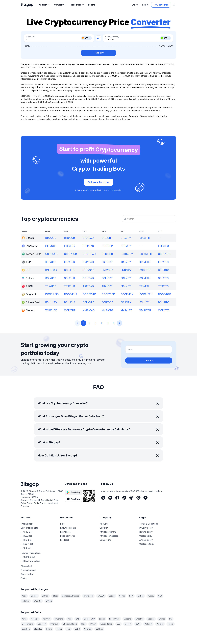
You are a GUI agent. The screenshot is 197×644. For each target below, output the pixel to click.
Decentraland (28, 624)
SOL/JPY (126, 278)
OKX (160, 596)
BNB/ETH (145, 270)
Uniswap (88, 629)
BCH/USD (51, 302)
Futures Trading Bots (31, 553)
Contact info (106, 540)
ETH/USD (51, 246)
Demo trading (27, 574)
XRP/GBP (107, 262)
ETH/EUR (70, 246)
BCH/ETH (145, 302)
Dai (171, 619)
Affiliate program (108, 532)
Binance (34, 596)
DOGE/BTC (164, 294)
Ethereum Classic (70, 624)
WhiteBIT (38, 601)
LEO (118, 624)
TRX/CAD (88, 286)
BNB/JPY (126, 270)
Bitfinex (45, 596)
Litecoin (128, 624)
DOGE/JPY (127, 294)
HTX (131, 596)
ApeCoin (47, 619)
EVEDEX (101, 596)
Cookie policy (146, 536)
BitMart (49, 601)
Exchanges (65, 532)
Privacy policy (146, 528)
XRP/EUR (69, 262)
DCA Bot (28, 536)
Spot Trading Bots (29, 528)
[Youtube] (110, 498)
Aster (24, 596)
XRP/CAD (88, 262)
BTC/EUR (69, 238)
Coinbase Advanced (71, 596)
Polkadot (148, 624)
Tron (68, 629)
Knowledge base (68, 528)
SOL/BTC (163, 278)
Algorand (35, 619)
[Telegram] (103, 498)
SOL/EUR (69, 278)
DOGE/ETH (146, 294)
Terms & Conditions (149, 524)
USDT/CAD (89, 254)
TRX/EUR (69, 286)
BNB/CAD (89, 270)
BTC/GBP (107, 238)
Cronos (162, 619)
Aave (24, 619)
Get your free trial (99, 182)
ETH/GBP (107, 246)
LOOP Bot (28, 544)
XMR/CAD (89, 310)
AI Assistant (26, 566)
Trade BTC (98, 53)
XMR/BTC (164, 310)
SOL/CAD (88, 278)
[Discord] (138, 498)
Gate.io (112, 596)
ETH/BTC (163, 246)
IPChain (93, 624)
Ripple (171, 624)
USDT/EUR (70, 254)
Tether (59, 629)
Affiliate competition (109, 536)
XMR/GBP (107, 310)
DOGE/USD (52, 294)
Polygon (160, 624)
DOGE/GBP (108, 294)
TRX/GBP (107, 286)
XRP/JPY (126, 262)
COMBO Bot (29, 557)
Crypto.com (88, 596)
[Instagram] (131, 498)
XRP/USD (51, 262)
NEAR (138, 624)
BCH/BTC (164, 302)
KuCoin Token (106, 624)
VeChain (99, 629)
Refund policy (146, 532)
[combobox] (149, 219)
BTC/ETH (145, 238)
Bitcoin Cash (114, 619)
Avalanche (59, 619)
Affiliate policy (146, 540)
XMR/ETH (145, 310)
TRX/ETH (145, 286)
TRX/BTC (163, 286)
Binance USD (89, 619)
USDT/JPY (127, 254)
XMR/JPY (126, 310)
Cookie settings (146, 544)
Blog (62, 524)
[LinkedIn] (145, 498)
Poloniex (26, 601)
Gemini (122, 596)
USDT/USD (52, 254)
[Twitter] (124, 498)
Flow (83, 624)
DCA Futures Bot (31, 561)
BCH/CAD (89, 302)
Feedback (65, 540)
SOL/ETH (145, 278)
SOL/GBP (107, 278)
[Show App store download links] (174, 5)
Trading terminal (28, 570)
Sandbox (26, 629)
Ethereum (54, 624)
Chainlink (139, 619)
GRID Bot (28, 532)
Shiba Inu (38, 629)
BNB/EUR (70, 270)
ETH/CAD (88, 246)
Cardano (128, 619)
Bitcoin (102, 619)
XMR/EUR (70, 310)
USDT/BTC (164, 254)
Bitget (55, 596)
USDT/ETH (146, 254)
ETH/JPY (126, 246)
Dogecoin (42, 624)
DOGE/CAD (89, 294)
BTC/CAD (88, 238)
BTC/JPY (126, 238)
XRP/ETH (145, 262)
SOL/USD (51, 278)
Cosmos (151, 619)
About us (104, 524)
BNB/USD (51, 270)
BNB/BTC (164, 270)
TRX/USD (51, 286)
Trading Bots (27, 524)
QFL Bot (27, 548)
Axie (70, 619)
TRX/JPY (126, 286)
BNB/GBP (107, 270)
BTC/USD (51, 238)
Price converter (68, 536)
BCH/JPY (126, 302)
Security (104, 528)
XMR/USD (51, 310)
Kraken (141, 596)
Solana (49, 629)
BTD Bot (27, 540)
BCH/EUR (70, 302)
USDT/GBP (108, 254)
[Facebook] (117, 498)
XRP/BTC (163, 262)
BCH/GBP (107, 302)
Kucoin (151, 596)
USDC (77, 629)
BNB (78, 619)
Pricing (24, 578)
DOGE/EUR (71, 294)
